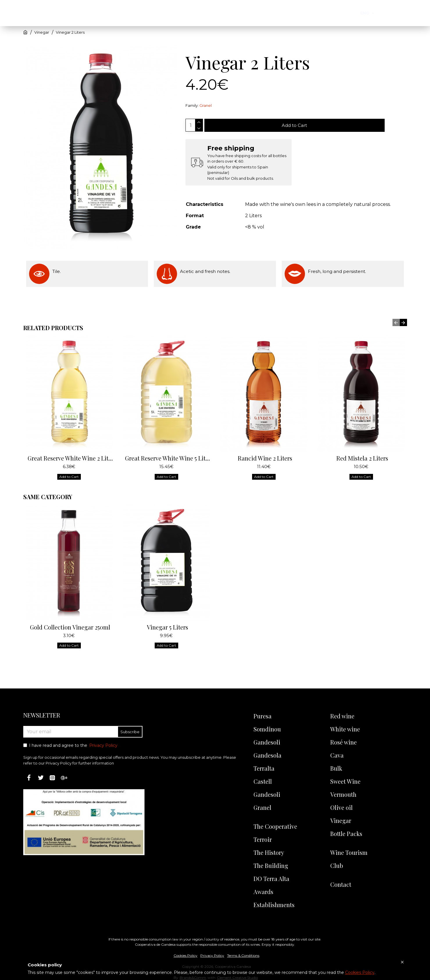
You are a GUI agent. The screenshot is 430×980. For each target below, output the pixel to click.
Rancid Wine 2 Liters (265, 453)
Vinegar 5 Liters (167, 622)
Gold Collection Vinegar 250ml (70, 622)
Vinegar (42, 32)
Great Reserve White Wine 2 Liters (70, 453)
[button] (396, 317)
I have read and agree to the (71, 746)
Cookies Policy (360, 972)
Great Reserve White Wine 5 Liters (168, 453)
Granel (206, 105)
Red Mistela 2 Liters (362, 453)
